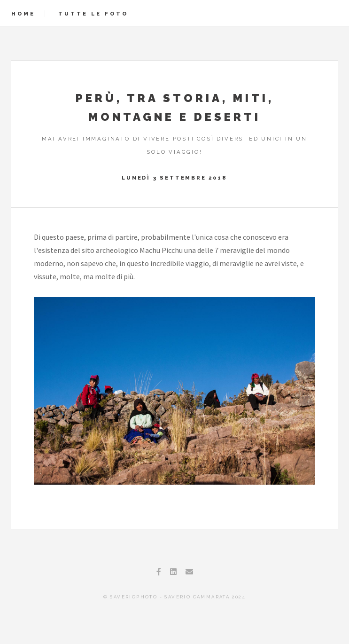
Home (23, 14)
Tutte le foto (93, 14)
